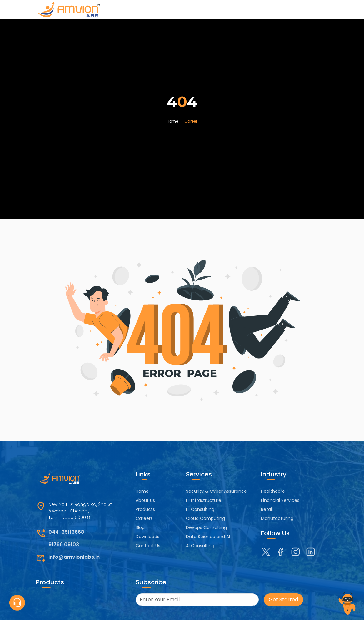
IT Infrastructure (204, 500)
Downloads (147, 537)
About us (145, 500)
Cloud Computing (205, 518)
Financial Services (280, 500)
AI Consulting (200, 546)
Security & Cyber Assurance (216, 491)
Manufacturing (277, 518)
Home (172, 121)
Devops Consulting (206, 527)
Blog (140, 527)
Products (145, 509)
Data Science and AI (208, 537)
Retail (267, 509)
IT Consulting (200, 509)
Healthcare (273, 491)
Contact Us (148, 546)
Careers (144, 518)
